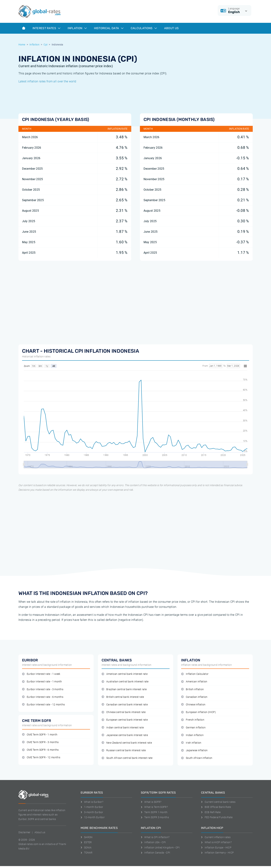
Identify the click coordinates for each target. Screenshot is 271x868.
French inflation (193, 720)
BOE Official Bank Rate (216, 807)
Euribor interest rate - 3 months (43, 689)
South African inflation (197, 758)
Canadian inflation (194, 697)
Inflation (77, 28)
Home (22, 45)
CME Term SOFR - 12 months (41, 757)
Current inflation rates (216, 837)
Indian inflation (192, 735)
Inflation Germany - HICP (217, 853)
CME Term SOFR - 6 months (40, 750)
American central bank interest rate (125, 674)
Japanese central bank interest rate (125, 735)
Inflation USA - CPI (153, 842)
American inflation (194, 682)
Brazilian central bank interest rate (124, 689)
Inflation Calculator (195, 674)
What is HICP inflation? (216, 842)
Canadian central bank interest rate (125, 705)
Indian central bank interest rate (123, 728)
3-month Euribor (92, 812)
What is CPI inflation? (155, 837)
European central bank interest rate (125, 720)
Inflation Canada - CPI (156, 853)
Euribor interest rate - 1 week (41, 674)
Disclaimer (24, 832)
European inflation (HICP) (199, 712)
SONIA (86, 848)
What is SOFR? (151, 802)
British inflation (193, 689)
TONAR (87, 853)
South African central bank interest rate (127, 758)
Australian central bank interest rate (125, 682)
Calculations (144, 28)
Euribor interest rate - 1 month (42, 682)
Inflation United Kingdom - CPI (160, 848)
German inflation (193, 728)
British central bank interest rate (123, 697)
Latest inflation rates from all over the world (47, 81)
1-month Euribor (92, 807)
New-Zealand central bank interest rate (127, 743)
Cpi (45, 45)
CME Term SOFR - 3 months (40, 742)
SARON (87, 837)
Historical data (109, 28)
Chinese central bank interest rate (124, 712)
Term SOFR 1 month (154, 812)
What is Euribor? (92, 802)
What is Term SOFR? (154, 807)
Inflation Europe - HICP (216, 848)
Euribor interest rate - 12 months (43, 705)
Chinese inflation (193, 705)
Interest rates (47, 28)
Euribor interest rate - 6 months (43, 697)
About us (171, 28)
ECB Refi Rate (211, 812)
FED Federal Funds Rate (217, 817)
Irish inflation (191, 743)
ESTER (86, 842)
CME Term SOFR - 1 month (40, 735)
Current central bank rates (218, 802)
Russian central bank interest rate (124, 750)
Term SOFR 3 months (155, 817)
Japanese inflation (194, 750)
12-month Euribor (93, 817)
